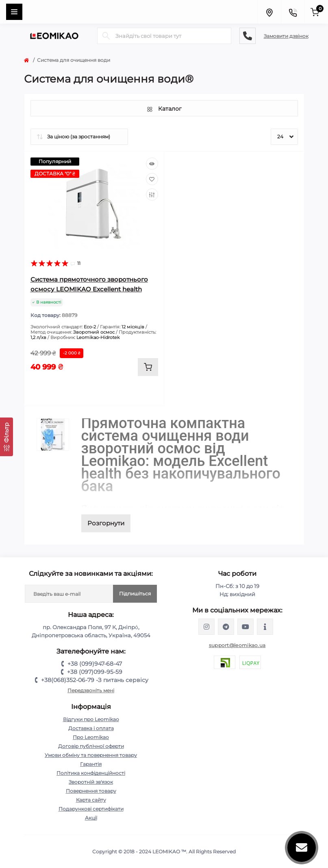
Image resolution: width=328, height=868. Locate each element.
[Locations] (269, 12)
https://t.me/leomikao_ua (226, 627)
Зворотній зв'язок (91, 782)
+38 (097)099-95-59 (95, 672)
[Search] (106, 36)
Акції (91, 818)
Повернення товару (91, 791)
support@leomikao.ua (237, 645)
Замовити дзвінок (286, 36)
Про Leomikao (91, 737)
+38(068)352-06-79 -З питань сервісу (95, 680)
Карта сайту (91, 800)
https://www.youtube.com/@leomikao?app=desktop (245, 627)
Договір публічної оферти (91, 746)
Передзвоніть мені (91, 690)
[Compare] (152, 195)
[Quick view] (152, 164)
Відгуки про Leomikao (91, 719)
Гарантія (91, 764)
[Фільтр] (7, 437)
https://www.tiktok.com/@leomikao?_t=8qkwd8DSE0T (265, 627)
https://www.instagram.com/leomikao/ (206, 627)
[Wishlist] (152, 179)
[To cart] (148, 367)
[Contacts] (293, 12)
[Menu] (14, 12)
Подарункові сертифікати (91, 809)
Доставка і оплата (91, 728)
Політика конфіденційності (91, 773)
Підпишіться (135, 594)
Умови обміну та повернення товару (91, 755)
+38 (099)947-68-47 (95, 664)
